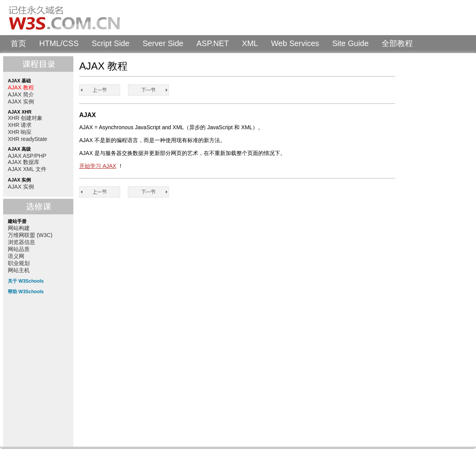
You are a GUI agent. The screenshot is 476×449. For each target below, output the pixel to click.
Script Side (111, 43)
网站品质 (19, 249)
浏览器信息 (21, 242)
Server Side (163, 43)
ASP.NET (213, 43)
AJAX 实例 (21, 102)
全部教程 (397, 43)
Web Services (295, 43)
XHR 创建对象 (25, 118)
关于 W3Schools (26, 281)
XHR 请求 (20, 125)
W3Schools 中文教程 (76, 18)
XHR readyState (28, 139)
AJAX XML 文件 (27, 169)
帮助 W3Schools (26, 292)
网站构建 (19, 228)
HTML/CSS (59, 43)
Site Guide (350, 43)
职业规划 (19, 263)
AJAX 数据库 (24, 162)
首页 (18, 43)
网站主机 (19, 270)
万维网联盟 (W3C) (30, 235)
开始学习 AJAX (98, 166)
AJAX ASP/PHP (27, 156)
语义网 (16, 256)
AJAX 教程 (21, 87)
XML (250, 43)
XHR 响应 (20, 132)
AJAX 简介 (21, 94)
